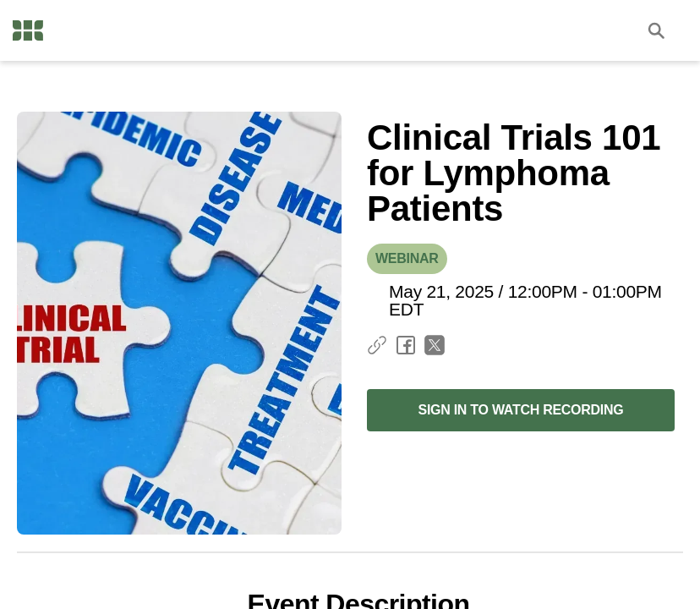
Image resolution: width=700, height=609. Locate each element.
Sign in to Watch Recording (521, 410)
